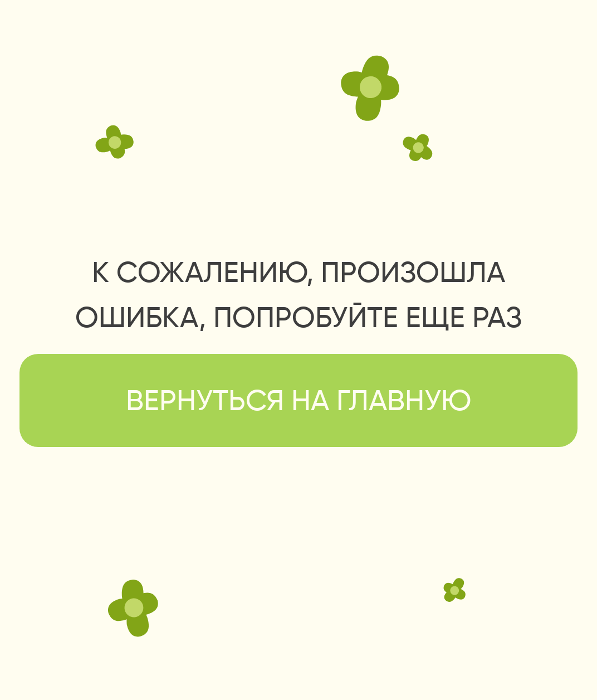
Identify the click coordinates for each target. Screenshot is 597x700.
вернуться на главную (298, 402)
